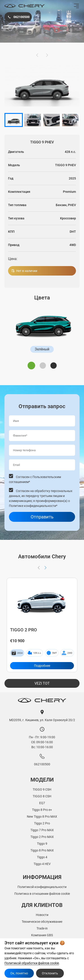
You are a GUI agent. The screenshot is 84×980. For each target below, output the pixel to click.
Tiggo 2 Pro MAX (42, 837)
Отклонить (50, 973)
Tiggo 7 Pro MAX (42, 830)
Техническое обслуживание (42, 922)
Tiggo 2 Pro (42, 823)
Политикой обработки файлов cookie (32, 963)
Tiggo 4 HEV (42, 864)
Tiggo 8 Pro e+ (42, 810)
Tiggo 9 (42, 844)
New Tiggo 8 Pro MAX (42, 817)
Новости (42, 915)
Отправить (42, 517)
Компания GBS (42, 935)
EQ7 (42, 803)
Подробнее (42, 666)
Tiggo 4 (42, 857)
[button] (37, 55)
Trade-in (42, 928)
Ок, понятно (19, 973)
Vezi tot (42, 683)
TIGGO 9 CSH (42, 789)
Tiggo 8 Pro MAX (42, 850)
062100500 (18, 17)
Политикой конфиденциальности (42, 887)
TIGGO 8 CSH (42, 796)
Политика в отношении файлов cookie (42, 894)
